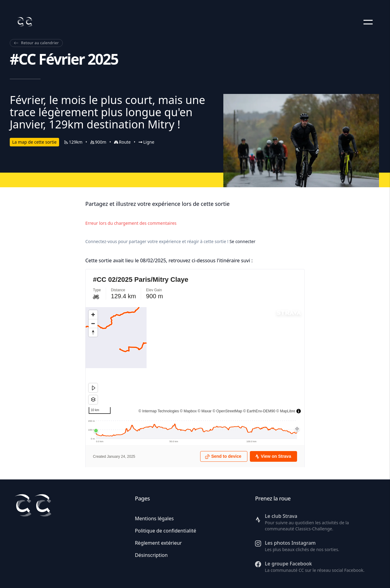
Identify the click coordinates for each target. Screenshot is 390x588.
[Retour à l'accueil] (25, 22)
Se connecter (242, 241)
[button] (368, 22)
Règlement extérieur (158, 543)
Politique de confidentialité (166, 531)
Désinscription (151, 555)
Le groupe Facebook (288, 564)
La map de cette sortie (34, 142)
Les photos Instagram (290, 543)
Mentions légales (154, 518)
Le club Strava (281, 516)
